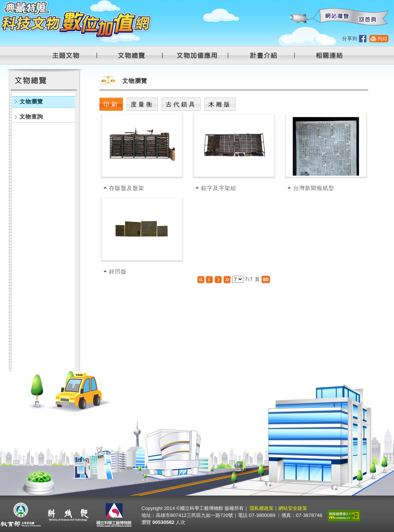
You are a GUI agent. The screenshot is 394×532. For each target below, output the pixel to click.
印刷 (111, 104)
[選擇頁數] (238, 279)
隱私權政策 (262, 508)
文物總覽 (135, 55)
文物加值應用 (200, 55)
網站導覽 (335, 17)
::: (289, 4)
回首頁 (367, 17)
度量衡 (142, 104)
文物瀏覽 (31, 101)
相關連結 (325, 55)
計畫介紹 (265, 55)
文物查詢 (31, 117)
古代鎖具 (181, 104)
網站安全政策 (293, 508)
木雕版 (220, 104)
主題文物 (70, 55)
